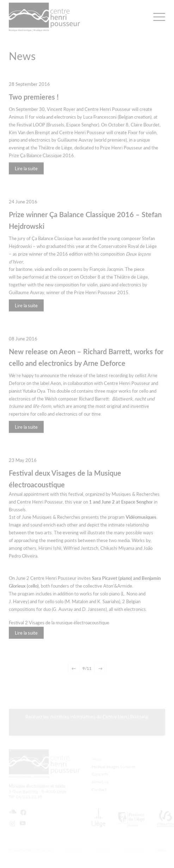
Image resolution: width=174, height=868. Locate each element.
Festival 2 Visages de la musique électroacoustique (59, 621)
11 (89, 666)
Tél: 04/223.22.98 (26, 795)
